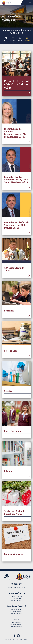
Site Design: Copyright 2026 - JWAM (16, 639)
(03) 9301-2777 (17, 584)
